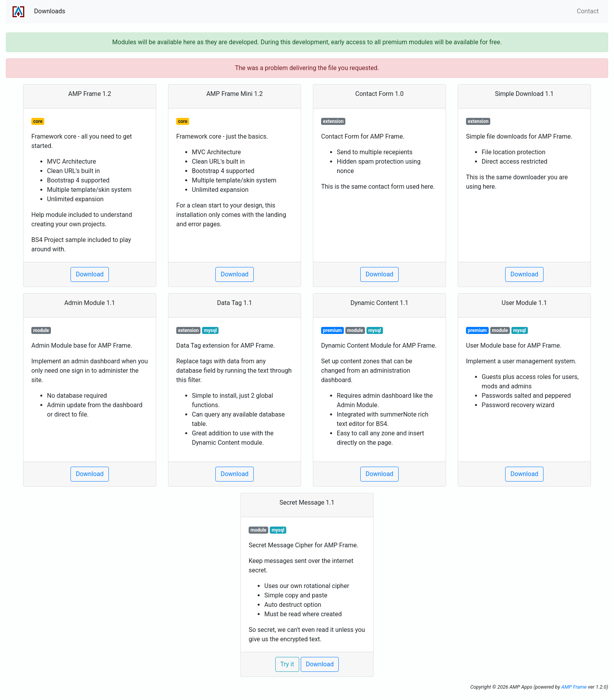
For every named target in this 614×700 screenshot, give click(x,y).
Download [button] (89, 274)
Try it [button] (287, 664)
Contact (588, 11)
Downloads (50, 11)
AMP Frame (574, 687)
